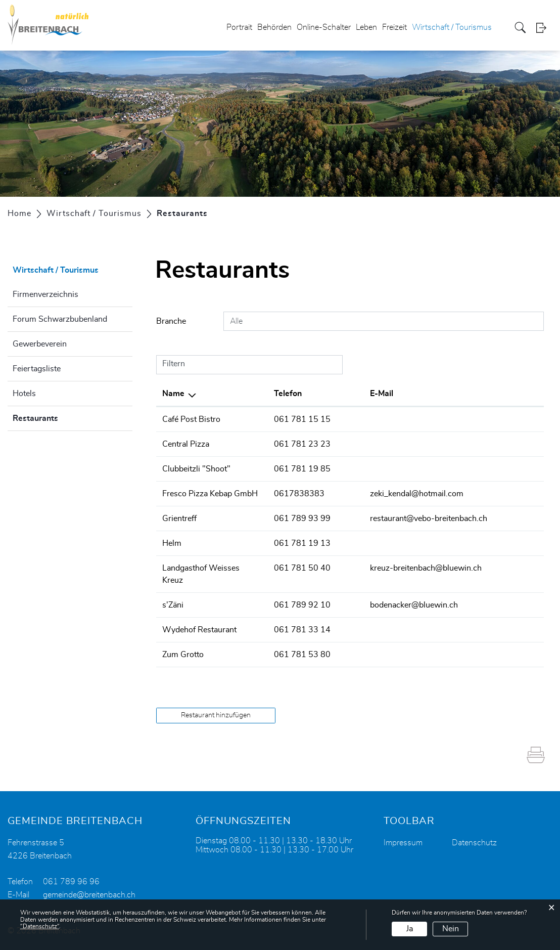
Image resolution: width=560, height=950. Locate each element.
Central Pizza (186, 444)
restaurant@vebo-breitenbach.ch (429, 519)
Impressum (403, 843)
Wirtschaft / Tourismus (452, 27)
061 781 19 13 (302, 543)
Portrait (239, 27)
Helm (172, 543)
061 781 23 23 (302, 444)
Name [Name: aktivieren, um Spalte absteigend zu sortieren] (173, 394)
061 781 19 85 (302, 469)
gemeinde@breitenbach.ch (89, 895)
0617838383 (299, 494)
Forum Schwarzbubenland (60, 319)
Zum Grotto (183, 655)
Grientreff (179, 519)
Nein (451, 929)
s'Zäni (173, 605)
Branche (171, 321)
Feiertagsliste (37, 369)
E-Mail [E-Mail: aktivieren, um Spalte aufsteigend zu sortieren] (382, 394)
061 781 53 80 (302, 655)
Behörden (274, 27)
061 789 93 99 (302, 519)
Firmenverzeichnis (45, 294)
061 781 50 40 (302, 568)
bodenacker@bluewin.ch (414, 605)
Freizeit (394, 27)
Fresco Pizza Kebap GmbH (210, 494)
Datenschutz (474, 843)
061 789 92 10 (302, 605)
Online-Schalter (324, 27)
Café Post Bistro (191, 419)
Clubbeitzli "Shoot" (196, 469)
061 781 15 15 (302, 419)
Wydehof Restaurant (199, 630)
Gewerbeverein (40, 344)
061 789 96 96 (71, 882)
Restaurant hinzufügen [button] (216, 715)
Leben (366, 27)
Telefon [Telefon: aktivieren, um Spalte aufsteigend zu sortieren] (288, 394)
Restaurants (61, 417)
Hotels (24, 394)
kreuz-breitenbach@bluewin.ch (426, 568)
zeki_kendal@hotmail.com (417, 494)
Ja (410, 929)
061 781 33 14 (302, 630)
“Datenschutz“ (40, 926)
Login (544, 28)
